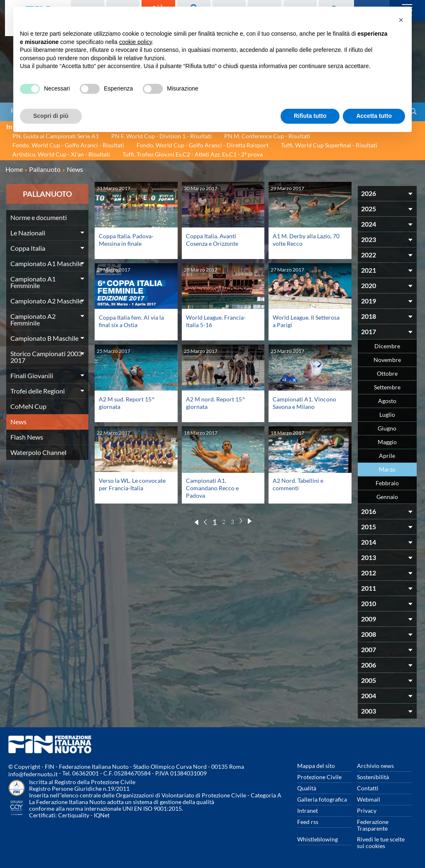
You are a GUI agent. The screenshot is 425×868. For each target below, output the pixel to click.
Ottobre (387, 373)
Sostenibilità (373, 777)
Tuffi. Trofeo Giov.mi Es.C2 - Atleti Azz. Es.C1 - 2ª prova (193, 154)
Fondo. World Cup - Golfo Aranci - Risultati (68, 145)
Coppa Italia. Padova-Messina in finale (126, 240)
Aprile (387, 456)
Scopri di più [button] (51, 116)
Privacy (367, 811)
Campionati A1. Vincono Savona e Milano (304, 403)
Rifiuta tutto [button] (310, 116)
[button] (401, 20)
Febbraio (387, 483)
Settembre (387, 387)
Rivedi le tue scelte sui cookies (381, 842)
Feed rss (308, 822)
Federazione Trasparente (373, 825)
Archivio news (375, 766)
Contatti (368, 788)
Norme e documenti (39, 217)
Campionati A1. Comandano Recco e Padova (212, 488)
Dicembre (387, 346)
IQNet (102, 815)
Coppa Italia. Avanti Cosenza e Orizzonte (212, 240)
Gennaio (387, 497)
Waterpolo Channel (38, 452)
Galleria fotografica (322, 799)
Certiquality (74, 815)
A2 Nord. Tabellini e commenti (298, 484)
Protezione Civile (319, 777)
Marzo (387, 469)
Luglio (387, 414)
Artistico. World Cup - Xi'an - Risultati (61, 154)
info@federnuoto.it (33, 774)
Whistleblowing (318, 839)
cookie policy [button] (136, 42)
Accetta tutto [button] (374, 116)
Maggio (387, 442)
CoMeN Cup (28, 406)
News (18, 422)
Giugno (387, 428)
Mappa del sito (316, 766)
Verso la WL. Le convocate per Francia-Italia (132, 484)
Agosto (387, 401)
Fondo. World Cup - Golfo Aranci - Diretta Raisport (203, 145)
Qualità (307, 788)
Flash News (27, 437)
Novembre (387, 360)
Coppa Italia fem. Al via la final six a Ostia (131, 321)
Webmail (369, 799)
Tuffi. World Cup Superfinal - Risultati (329, 145)
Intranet (308, 811)
